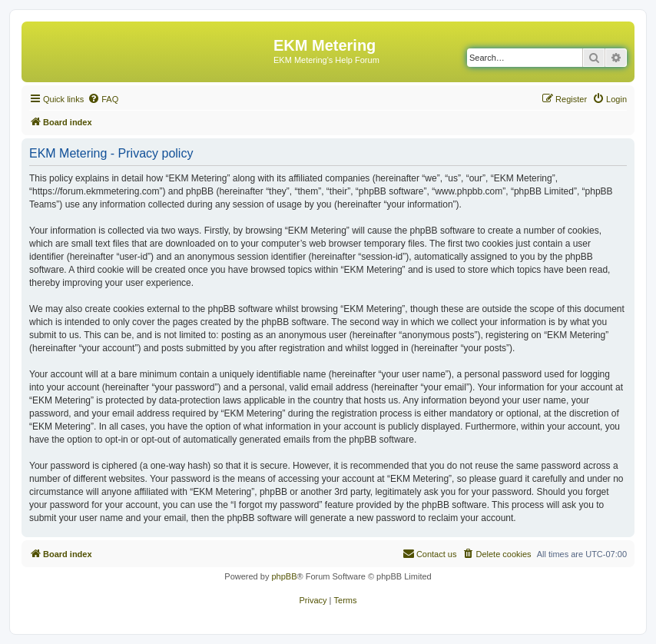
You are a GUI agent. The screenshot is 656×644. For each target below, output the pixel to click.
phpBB (284, 576)
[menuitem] (103, 99)
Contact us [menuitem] (430, 553)
